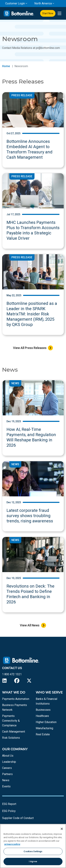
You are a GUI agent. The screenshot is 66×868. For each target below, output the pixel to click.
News (6, 780)
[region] (33, 846)
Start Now (48, 13)
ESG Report (9, 804)
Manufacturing (44, 728)
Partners (7, 774)
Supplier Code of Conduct (18, 818)
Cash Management (14, 732)
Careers (7, 768)
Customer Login (15, 3)
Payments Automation (16, 699)
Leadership (9, 762)
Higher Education (46, 722)
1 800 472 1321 (12, 674)
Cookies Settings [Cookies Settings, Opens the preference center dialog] (33, 851)
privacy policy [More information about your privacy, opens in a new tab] (12, 844)
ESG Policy (9, 811)
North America (43, 3)
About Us (8, 756)
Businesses (43, 710)
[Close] (62, 829)
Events (6, 786)
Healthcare (42, 716)
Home (6, 66)
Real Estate (43, 734)
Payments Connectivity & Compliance (11, 721)
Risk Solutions (11, 738)
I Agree (33, 861)
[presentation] (59, 13)
